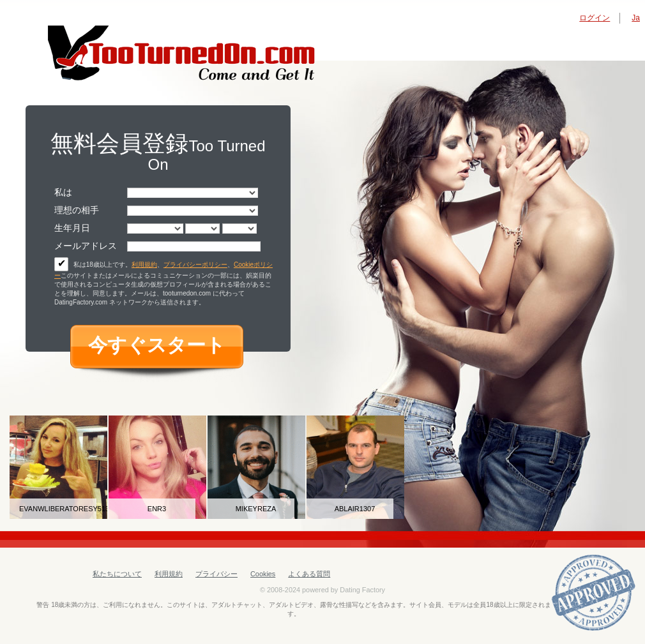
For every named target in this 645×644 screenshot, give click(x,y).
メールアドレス (86, 246)
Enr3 (157, 509)
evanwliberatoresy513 (58, 509)
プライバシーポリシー (195, 265)
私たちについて (117, 574)
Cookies (263, 574)
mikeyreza (256, 509)
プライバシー (216, 574)
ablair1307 (355, 509)
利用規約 (144, 265)
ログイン (595, 18)
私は (63, 192)
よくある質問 (309, 574)
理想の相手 (77, 210)
